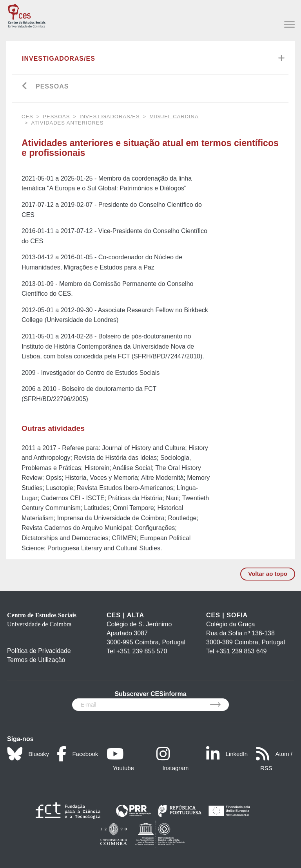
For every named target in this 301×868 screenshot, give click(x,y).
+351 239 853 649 (241, 651)
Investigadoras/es (59, 59)
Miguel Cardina (174, 117)
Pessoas (52, 86)
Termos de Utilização (36, 660)
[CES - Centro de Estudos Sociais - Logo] (27, 15)
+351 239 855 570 (142, 651)
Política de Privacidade (39, 651)
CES (27, 117)
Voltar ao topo (268, 574)
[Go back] (25, 87)
